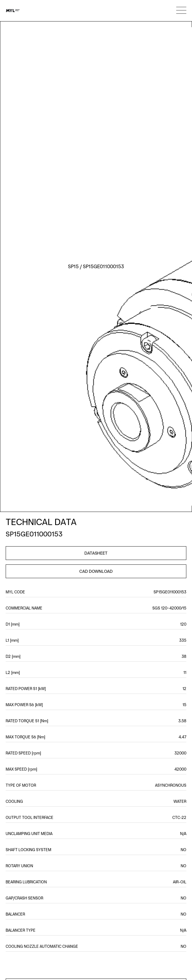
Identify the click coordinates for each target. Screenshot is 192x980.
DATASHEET (96, 553)
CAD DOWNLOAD (96, 571)
